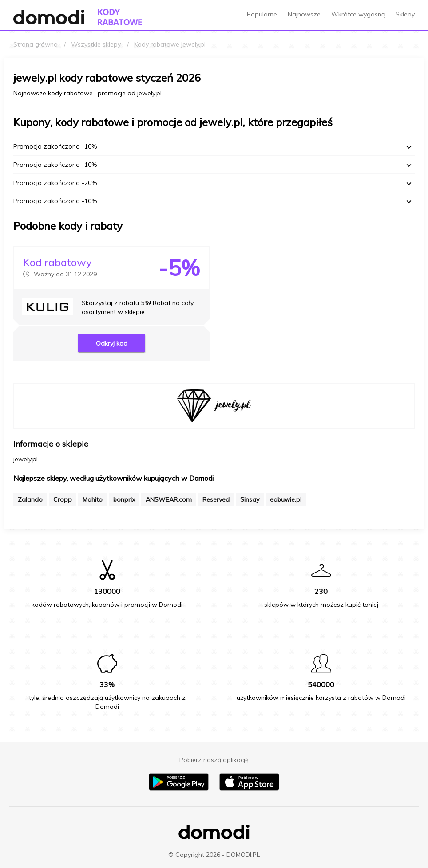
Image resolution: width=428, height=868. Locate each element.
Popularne (262, 14)
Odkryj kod (112, 343)
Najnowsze (304, 14)
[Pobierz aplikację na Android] (179, 789)
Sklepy (405, 14)
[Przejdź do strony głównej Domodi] (49, 17)
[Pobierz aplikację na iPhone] (249, 789)
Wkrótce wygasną (358, 14)
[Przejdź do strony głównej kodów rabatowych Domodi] (120, 17)
